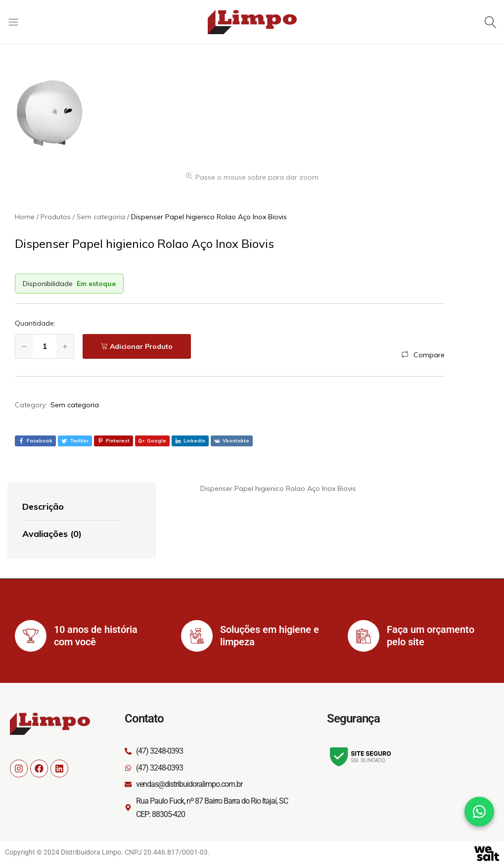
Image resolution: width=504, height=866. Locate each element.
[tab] (73, 507)
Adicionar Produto (141, 346)
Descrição (43, 506)
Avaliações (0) (52, 534)
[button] (423, 355)
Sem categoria (75, 405)
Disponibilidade (48, 284)
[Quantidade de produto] (45, 346)
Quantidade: (35, 323)
